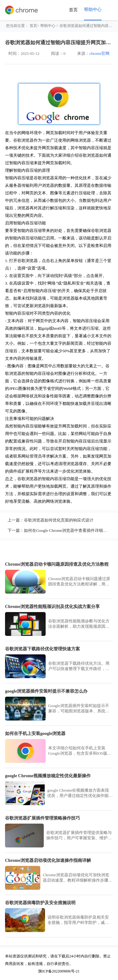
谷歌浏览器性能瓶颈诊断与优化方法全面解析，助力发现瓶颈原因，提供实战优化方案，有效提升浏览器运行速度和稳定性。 (79, 624)
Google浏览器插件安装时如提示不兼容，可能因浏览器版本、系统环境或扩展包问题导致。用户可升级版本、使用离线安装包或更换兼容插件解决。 (79, 709)
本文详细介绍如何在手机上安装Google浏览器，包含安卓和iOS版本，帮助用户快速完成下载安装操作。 (79, 751)
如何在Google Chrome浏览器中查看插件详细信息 (67, 531)
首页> (34, 26)
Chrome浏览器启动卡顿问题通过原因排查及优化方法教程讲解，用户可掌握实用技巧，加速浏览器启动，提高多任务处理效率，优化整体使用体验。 (79, 582)
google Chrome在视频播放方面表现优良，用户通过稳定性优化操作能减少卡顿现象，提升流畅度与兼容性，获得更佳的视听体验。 (80, 793)
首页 (73, 10)
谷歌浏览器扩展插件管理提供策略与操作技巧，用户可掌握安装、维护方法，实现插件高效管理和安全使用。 (79, 836)
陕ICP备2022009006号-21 (59, 971)
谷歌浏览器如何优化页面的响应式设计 (59, 520)
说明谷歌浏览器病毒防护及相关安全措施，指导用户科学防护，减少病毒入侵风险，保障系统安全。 (78, 920)
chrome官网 (99, 54)
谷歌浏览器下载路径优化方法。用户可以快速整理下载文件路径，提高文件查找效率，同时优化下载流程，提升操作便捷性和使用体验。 (79, 666)
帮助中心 (48, 26)
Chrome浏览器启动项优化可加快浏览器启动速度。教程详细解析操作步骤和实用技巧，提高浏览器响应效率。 (78, 878)
